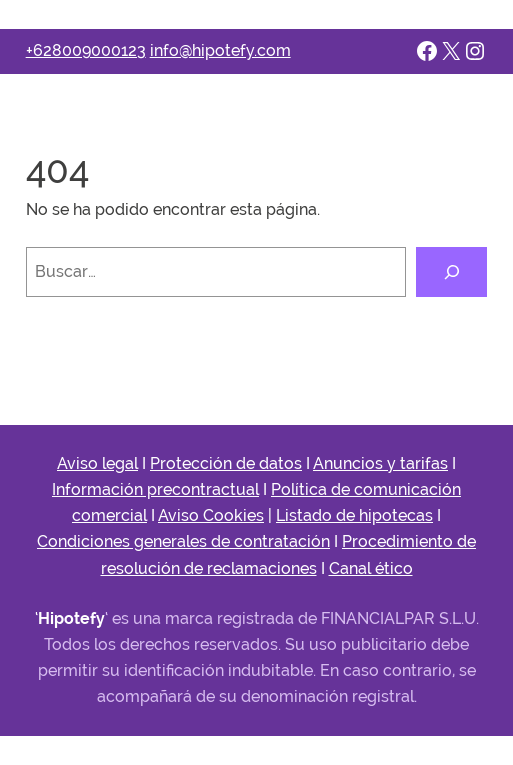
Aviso (79, 463)
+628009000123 (86, 50)
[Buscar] (452, 272)
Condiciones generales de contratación (183, 541)
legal (120, 463)
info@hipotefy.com (220, 50)
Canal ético (371, 568)
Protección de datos (226, 463)
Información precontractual (155, 489)
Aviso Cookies (211, 515)
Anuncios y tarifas (380, 463)
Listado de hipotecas (354, 515)
